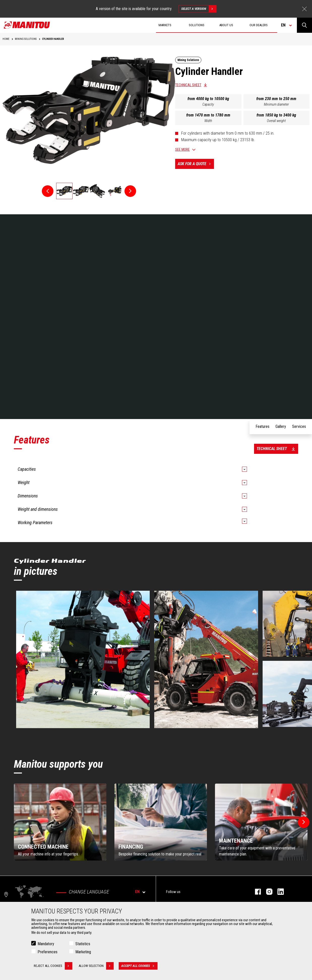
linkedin (278, 892)
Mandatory (46, 944)
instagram (267, 892)
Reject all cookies (53, 966)
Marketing (83, 952)
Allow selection (96, 966)
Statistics (83, 944)
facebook (255, 892)
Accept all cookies (139, 966)
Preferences (48, 952)
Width (208, 121)
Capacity (208, 104)
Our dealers (259, 25)
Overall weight (276, 121)
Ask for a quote (196, 164)
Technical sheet (188, 85)
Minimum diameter (276, 104)
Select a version (199, 9)
